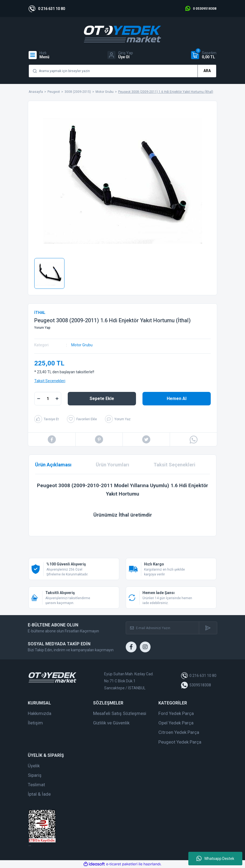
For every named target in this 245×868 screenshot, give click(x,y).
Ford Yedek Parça (176, 713)
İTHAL (40, 313)
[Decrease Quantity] (39, 399)
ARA (207, 71)
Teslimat (36, 785)
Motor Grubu (82, 345)
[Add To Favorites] (82, 419)
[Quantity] (48, 399)
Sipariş (35, 775)
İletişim (35, 723)
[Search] (122, 71)
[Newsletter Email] (162, 628)
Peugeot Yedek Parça (180, 742)
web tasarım (30, 846)
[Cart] (204, 55)
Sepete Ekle (102, 399)
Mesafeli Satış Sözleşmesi (120, 713)
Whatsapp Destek (215, 859)
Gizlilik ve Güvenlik (111, 723)
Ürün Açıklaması (53, 465)
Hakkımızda (40, 713)
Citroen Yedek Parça (179, 732)
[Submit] (208, 628)
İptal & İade (39, 794)
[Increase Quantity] (57, 399)
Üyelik (34, 766)
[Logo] (122, 34)
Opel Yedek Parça (176, 723)
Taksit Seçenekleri (50, 381)
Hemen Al (177, 399)
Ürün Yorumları (113, 465)
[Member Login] (120, 55)
